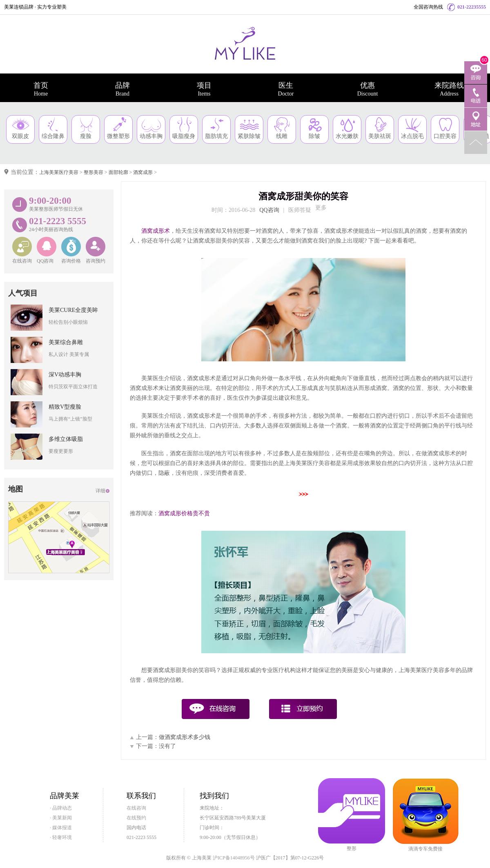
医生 (286, 89)
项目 (204, 89)
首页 (41, 89)
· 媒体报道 (61, 828)
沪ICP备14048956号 (234, 858)
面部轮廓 (118, 172)
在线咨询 (136, 808)
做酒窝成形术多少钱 (185, 737)
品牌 (122, 89)
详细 (100, 491)
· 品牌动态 (61, 808)
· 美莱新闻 (61, 818)
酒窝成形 (143, 172)
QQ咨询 (269, 210)
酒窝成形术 (156, 231)
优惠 (367, 89)
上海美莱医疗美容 (59, 172)
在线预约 (136, 818)
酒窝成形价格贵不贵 (184, 513)
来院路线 (449, 89)
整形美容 (94, 172)
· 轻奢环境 (61, 837)
